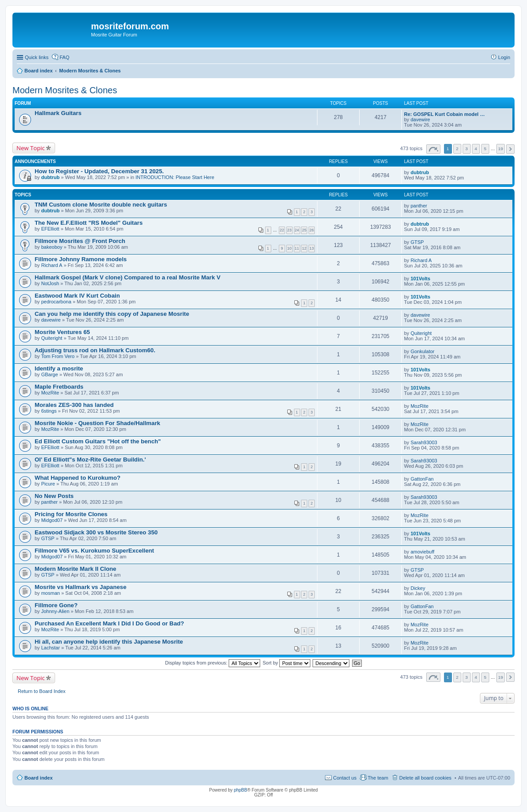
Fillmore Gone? (56, 605)
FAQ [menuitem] (64, 57)
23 (289, 230)
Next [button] (510, 149)
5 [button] (485, 149)
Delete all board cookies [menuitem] (425, 778)
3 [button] (467, 149)
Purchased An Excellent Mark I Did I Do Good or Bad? (109, 623)
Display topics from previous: (213, 663)
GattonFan (422, 479)
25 (304, 230)
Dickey (418, 588)
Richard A (52, 265)
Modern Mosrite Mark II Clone (75, 569)
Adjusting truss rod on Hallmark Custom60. (95, 350)
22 (282, 230)
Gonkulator (423, 351)
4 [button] (476, 149)
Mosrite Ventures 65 (62, 332)
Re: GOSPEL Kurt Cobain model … (444, 114)
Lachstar (51, 648)
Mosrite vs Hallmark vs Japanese (81, 587)
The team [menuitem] (378, 778)
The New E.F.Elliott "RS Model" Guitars (89, 223)
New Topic (31, 148)
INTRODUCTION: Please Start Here (175, 177)
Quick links (37, 57)
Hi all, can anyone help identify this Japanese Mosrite (109, 642)
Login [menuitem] (504, 57)
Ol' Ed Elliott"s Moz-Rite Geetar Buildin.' (90, 460)
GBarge (50, 374)
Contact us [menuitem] (345, 778)
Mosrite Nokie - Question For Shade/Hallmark (97, 423)
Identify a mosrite (59, 368)
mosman (51, 593)
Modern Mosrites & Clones (65, 90)
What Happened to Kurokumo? (77, 478)
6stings (49, 411)
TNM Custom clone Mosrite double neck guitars (101, 205)
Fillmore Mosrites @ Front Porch (80, 241)
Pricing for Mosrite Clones (71, 514)
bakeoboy (52, 247)
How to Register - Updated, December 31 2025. (99, 171)
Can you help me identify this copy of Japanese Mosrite (112, 314)
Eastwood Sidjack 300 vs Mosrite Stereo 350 (96, 532)
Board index (39, 778)
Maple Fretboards (59, 387)
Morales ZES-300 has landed (74, 405)
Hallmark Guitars (58, 113)
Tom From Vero (58, 356)
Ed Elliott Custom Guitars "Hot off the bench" (98, 441)
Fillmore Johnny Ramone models (81, 259)
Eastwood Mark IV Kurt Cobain (77, 296)
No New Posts (54, 496)
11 (297, 248)
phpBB (241, 790)
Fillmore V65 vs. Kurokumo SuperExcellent (94, 551)
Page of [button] (433, 149)
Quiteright (52, 338)
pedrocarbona (56, 302)
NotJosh (50, 283)
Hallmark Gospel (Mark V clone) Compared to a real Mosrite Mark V (127, 277)
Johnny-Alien (55, 611)
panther (419, 206)
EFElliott (50, 229)
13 (312, 248)
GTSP (417, 242)
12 (304, 248)
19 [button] (501, 149)
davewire (420, 119)
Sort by (287, 663)
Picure (48, 484)
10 (289, 248)
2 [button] (457, 149)
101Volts (420, 279)
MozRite (50, 393)
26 (312, 230)
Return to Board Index (42, 691)
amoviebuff (423, 552)
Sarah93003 (424, 442)
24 (297, 230)
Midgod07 (52, 520)
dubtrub (51, 177)
